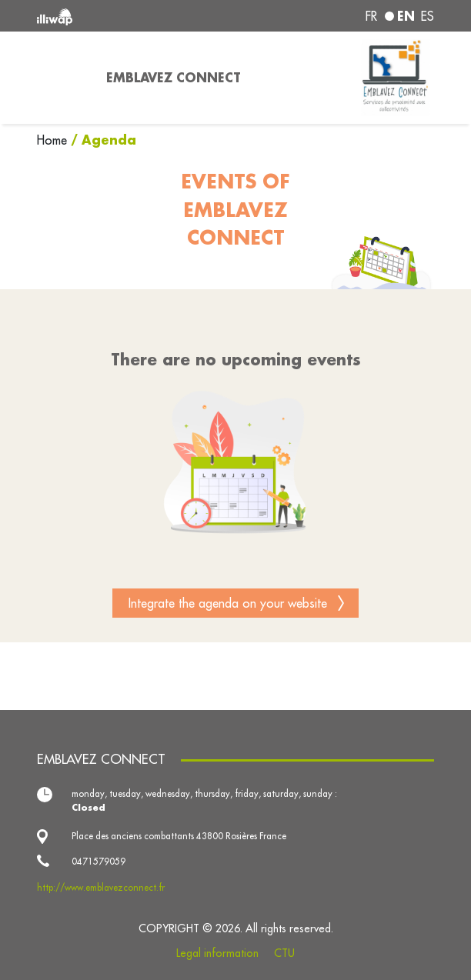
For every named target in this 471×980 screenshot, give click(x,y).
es (428, 16)
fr (371, 16)
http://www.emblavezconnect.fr (101, 887)
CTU (284, 953)
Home (54, 140)
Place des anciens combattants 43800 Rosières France (179, 836)
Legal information (217, 953)
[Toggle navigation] (62, 78)
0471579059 (99, 861)
